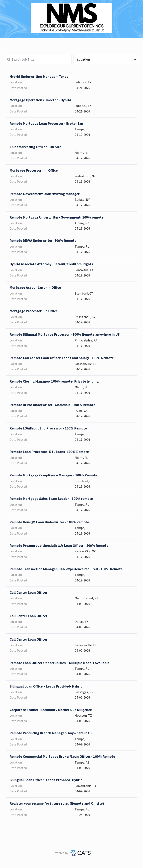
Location (107, 59)
